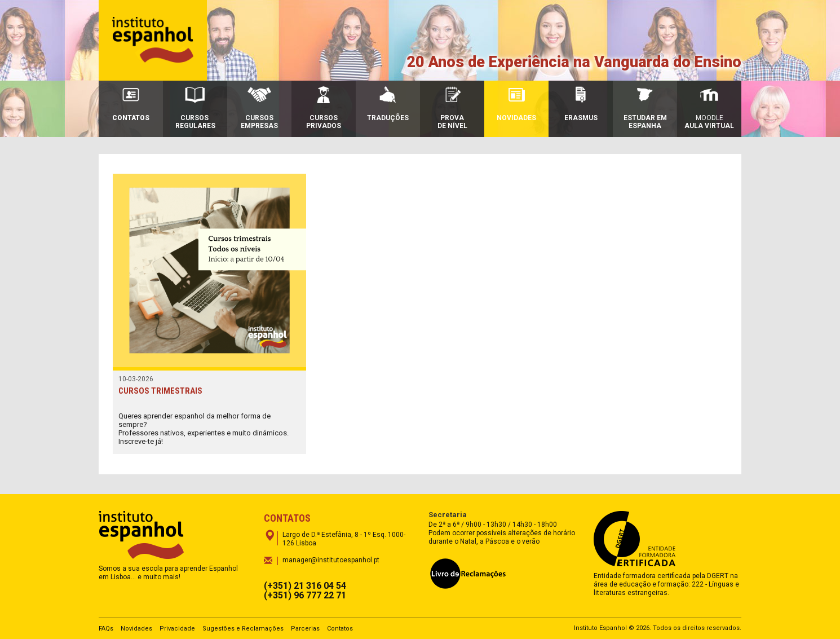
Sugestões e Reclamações (243, 629)
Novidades (136, 629)
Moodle (709, 108)
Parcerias (305, 629)
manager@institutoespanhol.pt (331, 560)
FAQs (106, 629)
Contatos (340, 629)
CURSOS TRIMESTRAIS (160, 391)
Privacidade (177, 629)
